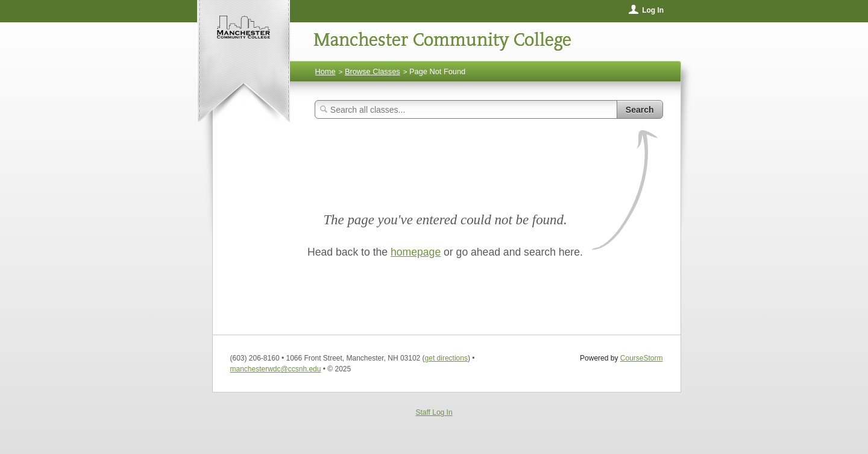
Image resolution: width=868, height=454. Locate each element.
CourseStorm (642, 358)
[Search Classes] (466, 109)
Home (325, 71)
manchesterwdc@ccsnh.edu (276, 369)
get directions (446, 358)
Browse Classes (373, 71)
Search (640, 110)
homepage (416, 252)
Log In (653, 10)
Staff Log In (434, 412)
